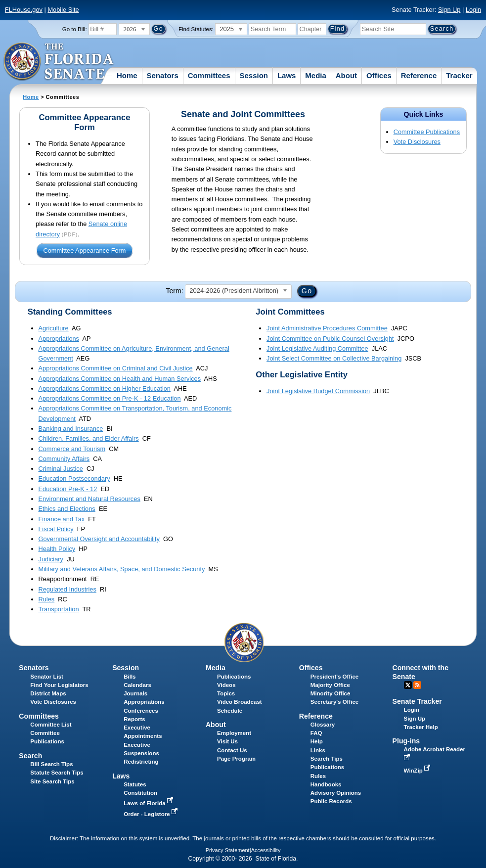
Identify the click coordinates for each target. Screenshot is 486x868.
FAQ (316, 733)
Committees (209, 75)
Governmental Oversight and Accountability (99, 539)
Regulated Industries (67, 589)
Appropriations (59, 339)
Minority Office (331, 693)
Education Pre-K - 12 (68, 489)
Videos (226, 685)
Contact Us (232, 750)
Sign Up (449, 10)
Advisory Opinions (336, 793)
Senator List (47, 677)
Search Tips (327, 759)
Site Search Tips (52, 781)
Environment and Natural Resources (89, 499)
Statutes (135, 784)
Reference (419, 75)
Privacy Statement (228, 850)
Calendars (137, 685)
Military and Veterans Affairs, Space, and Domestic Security (122, 569)
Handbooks (326, 784)
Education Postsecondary (74, 479)
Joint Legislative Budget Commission (318, 391)
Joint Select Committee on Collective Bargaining (334, 358)
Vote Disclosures (417, 142)
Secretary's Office (334, 702)
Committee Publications (427, 132)
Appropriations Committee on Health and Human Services (120, 379)
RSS (417, 685)
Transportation (59, 609)
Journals (135, 693)
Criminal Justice (61, 469)
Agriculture (54, 328)
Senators (163, 75)
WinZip (418, 771)
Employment (234, 733)
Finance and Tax (62, 519)
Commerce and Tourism (72, 449)
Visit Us (227, 741)
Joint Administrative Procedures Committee (327, 328)
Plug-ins (406, 741)
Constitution (140, 793)
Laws (287, 75)
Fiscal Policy (56, 529)
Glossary (323, 725)
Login (473, 10)
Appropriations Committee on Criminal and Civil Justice (116, 368)
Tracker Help (421, 727)
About (346, 75)
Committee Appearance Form (84, 251)
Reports (134, 719)
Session (254, 75)
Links (318, 750)
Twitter (408, 685)
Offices (379, 75)
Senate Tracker (417, 701)
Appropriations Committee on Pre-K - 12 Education (110, 398)
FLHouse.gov (24, 10)
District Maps (48, 693)
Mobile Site (63, 10)
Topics (226, 693)
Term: (174, 291)
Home (127, 75)
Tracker (459, 75)
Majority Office (330, 685)
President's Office (334, 677)
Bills (130, 677)
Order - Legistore (152, 814)
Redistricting (141, 762)
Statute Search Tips (57, 773)
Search (30, 756)
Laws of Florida (149, 803)
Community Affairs (64, 459)
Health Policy (57, 549)
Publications (234, 677)
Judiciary (51, 559)
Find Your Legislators (59, 685)
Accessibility (266, 850)
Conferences (141, 711)
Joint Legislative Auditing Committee (317, 348)
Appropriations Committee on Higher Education (105, 388)
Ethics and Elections (67, 509)
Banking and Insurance (71, 429)
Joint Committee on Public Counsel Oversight (330, 339)
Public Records (331, 801)
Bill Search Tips (51, 764)
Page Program (236, 759)
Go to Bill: (75, 29)
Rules (47, 599)
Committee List (51, 725)
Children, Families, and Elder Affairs (89, 438)
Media (316, 75)
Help (317, 741)
